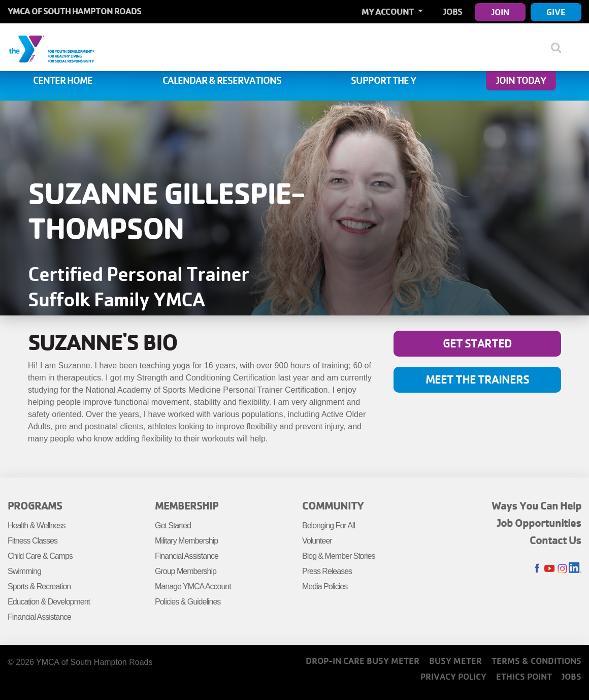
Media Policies (325, 586)
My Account (388, 11)
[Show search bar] (560, 47)
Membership (187, 505)
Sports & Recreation (39, 586)
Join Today (521, 80)
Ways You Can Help (536, 505)
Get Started (477, 343)
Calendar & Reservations (222, 80)
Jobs (453, 11)
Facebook (537, 569)
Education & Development (49, 602)
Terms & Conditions (536, 661)
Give (556, 12)
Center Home (63, 80)
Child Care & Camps (40, 556)
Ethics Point (524, 676)
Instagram (562, 569)
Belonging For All (329, 526)
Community (333, 505)
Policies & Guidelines (188, 602)
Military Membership (186, 541)
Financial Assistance (39, 617)
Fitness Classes (32, 541)
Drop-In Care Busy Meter (363, 661)
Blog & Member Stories (339, 556)
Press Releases (327, 571)
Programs (35, 505)
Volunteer (317, 541)
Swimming (24, 571)
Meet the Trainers (477, 379)
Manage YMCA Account (193, 586)
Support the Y (383, 80)
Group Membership (186, 571)
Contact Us (555, 540)
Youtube (550, 569)
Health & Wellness (36, 526)
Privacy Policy (453, 676)
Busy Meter (455, 661)
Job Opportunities (539, 523)
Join (500, 12)
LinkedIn (575, 569)
